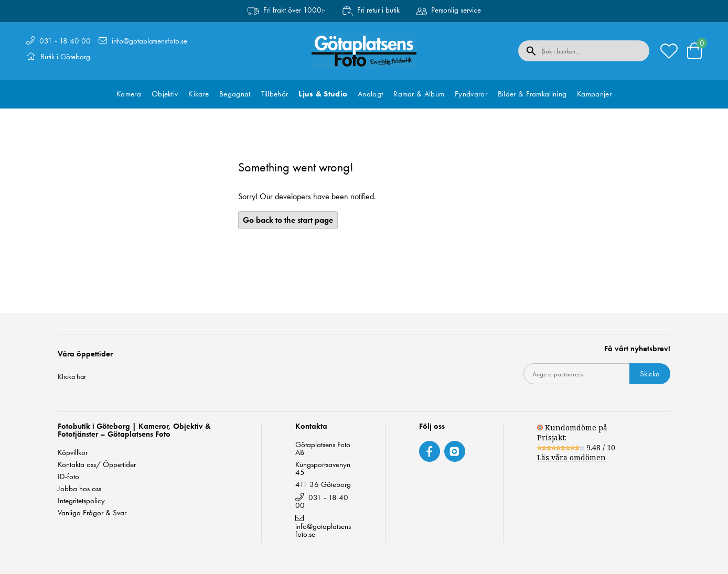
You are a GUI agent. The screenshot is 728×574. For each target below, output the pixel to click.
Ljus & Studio (323, 94)
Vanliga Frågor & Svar (92, 513)
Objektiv (165, 94)
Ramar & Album (419, 94)
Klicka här (72, 376)
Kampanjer (594, 94)
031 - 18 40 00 (65, 41)
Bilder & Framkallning (532, 94)
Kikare (199, 94)
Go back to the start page (288, 220)
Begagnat (235, 94)
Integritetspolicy (81, 501)
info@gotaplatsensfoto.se (149, 41)
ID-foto (68, 477)
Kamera (129, 94)
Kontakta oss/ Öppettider (97, 465)
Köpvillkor (73, 453)
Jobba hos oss (79, 489)
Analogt (370, 94)
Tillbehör (275, 94)
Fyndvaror (471, 94)
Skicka (650, 374)
